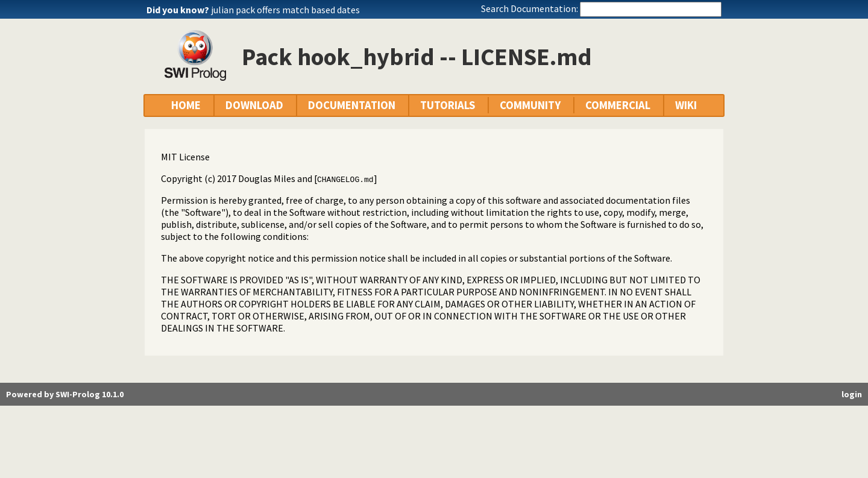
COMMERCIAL (618, 105)
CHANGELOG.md (345, 179)
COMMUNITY (530, 105)
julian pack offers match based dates (285, 10)
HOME (186, 105)
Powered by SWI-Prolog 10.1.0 (65, 394)
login (852, 394)
